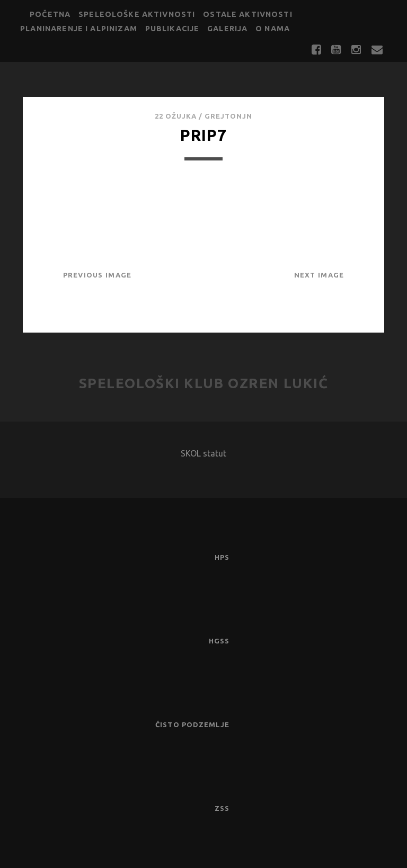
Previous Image (98, 275)
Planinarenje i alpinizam (79, 29)
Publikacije (172, 29)
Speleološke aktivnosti (137, 14)
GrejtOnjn (228, 116)
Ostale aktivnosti (248, 14)
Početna (50, 14)
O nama (273, 29)
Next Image (319, 275)
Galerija (227, 29)
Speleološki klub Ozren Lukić (204, 383)
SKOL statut (203, 453)
